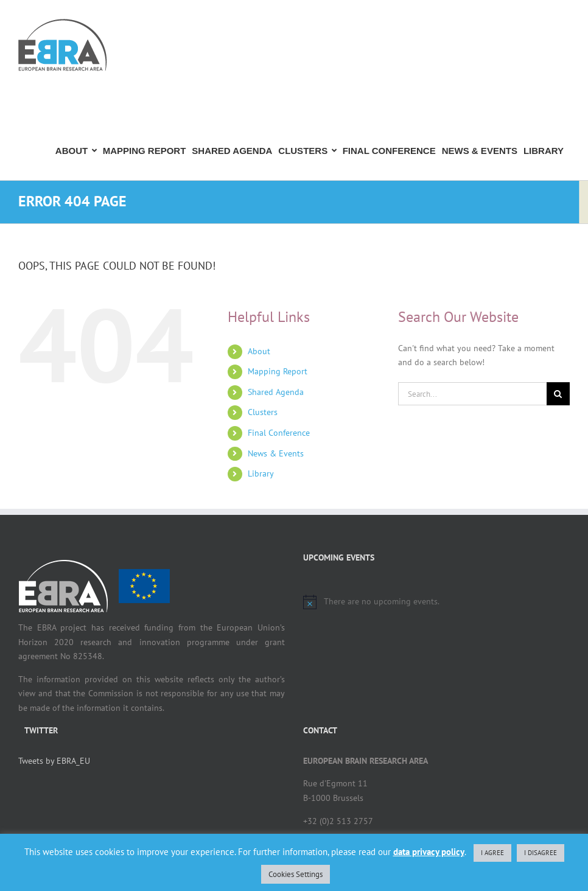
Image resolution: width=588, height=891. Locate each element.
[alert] (436, 602)
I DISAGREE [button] (541, 853)
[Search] (558, 394)
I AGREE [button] (492, 853)
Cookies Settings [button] (296, 874)
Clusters (263, 412)
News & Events (276, 453)
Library (261, 473)
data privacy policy (429, 852)
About (259, 351)
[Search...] (472, 394)
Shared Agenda (276, 392)
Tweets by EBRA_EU (54, 761)
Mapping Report (278, 371)
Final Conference (279, 433)
